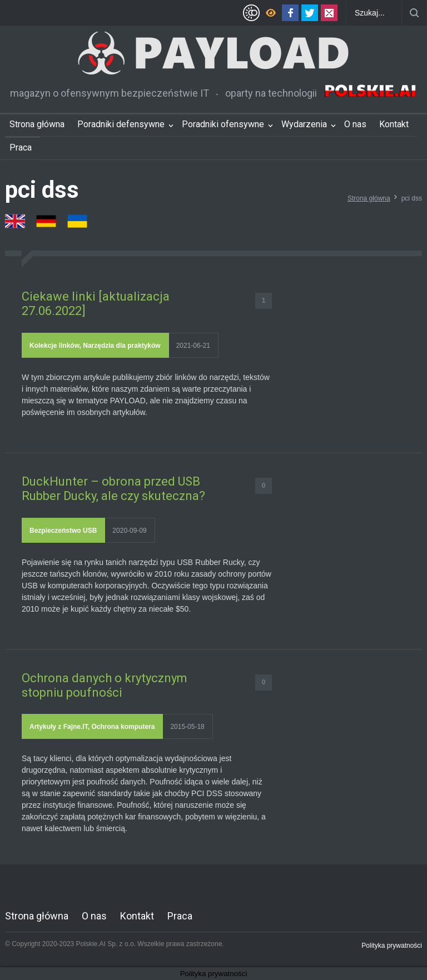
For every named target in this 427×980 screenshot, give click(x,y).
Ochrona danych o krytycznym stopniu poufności (105, 685)
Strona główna (37, 124)
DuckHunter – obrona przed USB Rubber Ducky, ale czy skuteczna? (113, 489)
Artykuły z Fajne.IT (59, 727)
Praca (21, 147)
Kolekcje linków (54, 346)
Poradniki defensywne (121, 124)
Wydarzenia (304, 124)
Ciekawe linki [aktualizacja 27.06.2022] (96, 304)
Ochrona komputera (123, 727)
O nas (355, 124)
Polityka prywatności (392, 946)
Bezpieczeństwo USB (63, 531)
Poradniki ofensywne (223, 124)
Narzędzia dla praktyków (121, 346)
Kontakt (394, 124)
